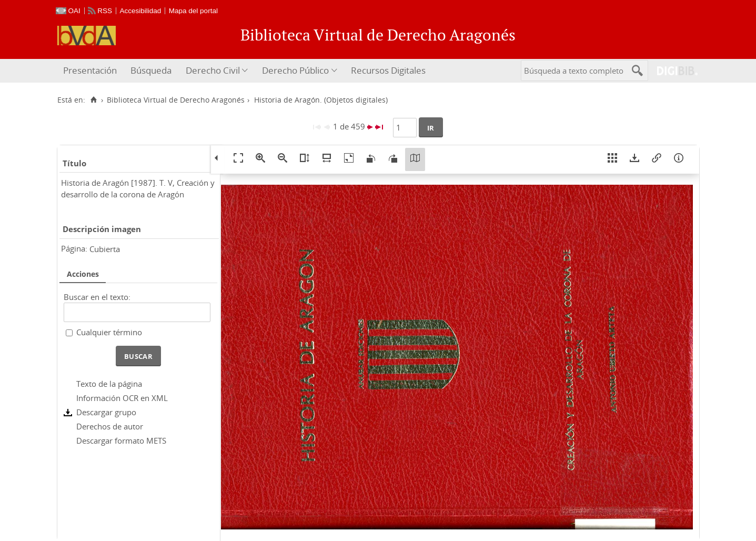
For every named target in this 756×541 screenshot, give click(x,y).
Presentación (90, 70)
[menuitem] (91, 71)
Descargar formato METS (121, 440)
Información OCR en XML (122, 398)
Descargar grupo (106, 412)
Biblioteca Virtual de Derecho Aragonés (176, 100)
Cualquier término (109, 332)
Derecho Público (295, 70)
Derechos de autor (110, 426)
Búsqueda (151, 70)
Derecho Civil (213, 70)
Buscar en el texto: (97, 297)
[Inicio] (94, 100)
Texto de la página (109, 384)
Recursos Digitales (388, 70)
